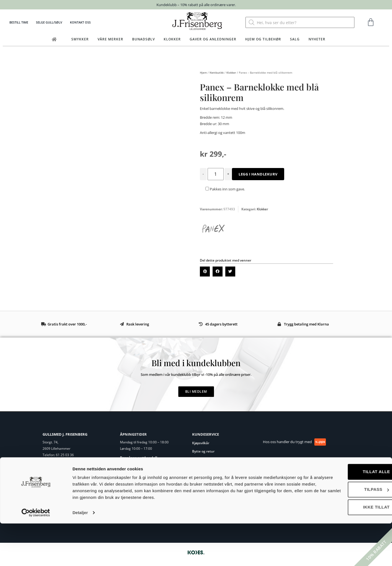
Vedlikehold (201, 468)
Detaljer (80, 555)
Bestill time (19, 22)
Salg (295, 39)
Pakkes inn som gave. (225, 189)
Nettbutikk (217, 73)
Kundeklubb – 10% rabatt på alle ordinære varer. (196, 5)
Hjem (203, 73)
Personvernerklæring (209, 476)
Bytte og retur (203, 451)
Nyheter (317, 39)
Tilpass (346, 532)
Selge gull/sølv (49, 22)
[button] (205, 272)
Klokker (172, 39)
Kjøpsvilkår (201, 443)
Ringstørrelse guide (208, 460)
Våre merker (110, 39)
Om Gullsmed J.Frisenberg (63, 471)
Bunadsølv (143, 39)
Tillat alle (346, 514)
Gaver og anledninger (213, 39)
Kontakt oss (80, 22)
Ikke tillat (346, 550)
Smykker (80, 39)
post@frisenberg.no (69, 462)
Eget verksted (53, 477)
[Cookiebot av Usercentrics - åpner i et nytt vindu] (36, 555)
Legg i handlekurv (258, 174)
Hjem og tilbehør (263, 39)
